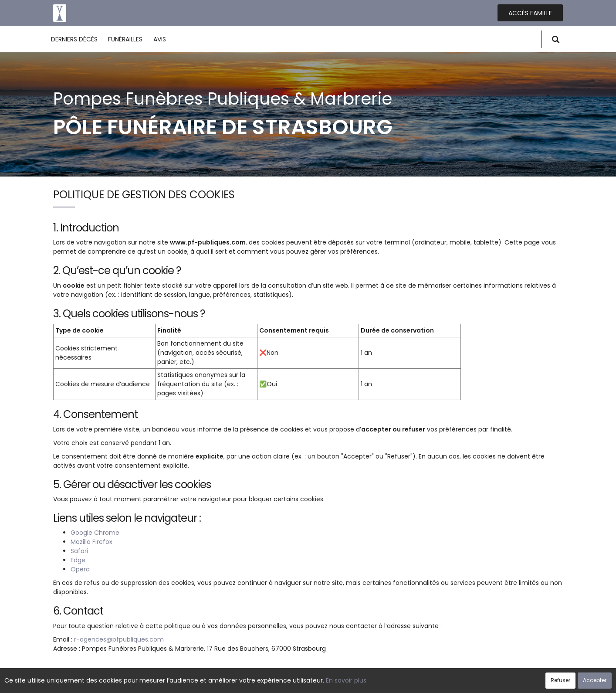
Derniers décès (74, 39)
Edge (78, 560)
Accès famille (530, 13)
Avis (160, 39)
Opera (80, 569)
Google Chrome (95, 533)
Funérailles (125, 39)
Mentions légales (391, 682)
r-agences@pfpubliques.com (119, 639)
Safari (79, 551)
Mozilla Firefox (91, 542)
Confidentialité (305, 682)
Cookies (347, 682)
